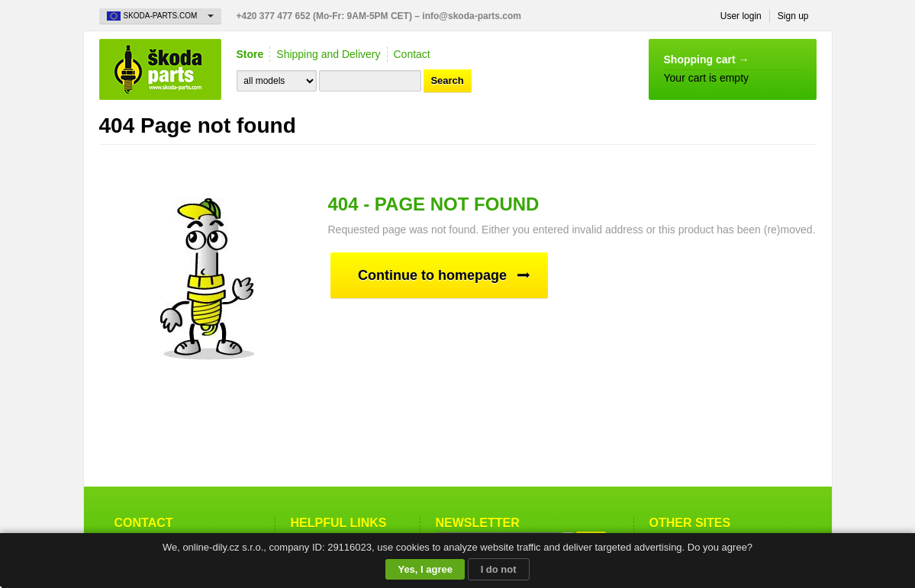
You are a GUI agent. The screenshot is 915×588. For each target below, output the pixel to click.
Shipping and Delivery (328, 54)
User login (741, 16)
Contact (412, 54)
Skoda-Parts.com (160, 69)
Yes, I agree (425, 569)
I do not (499, 569)
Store (250, 54)
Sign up (793, 16)
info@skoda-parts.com (472, 16)
